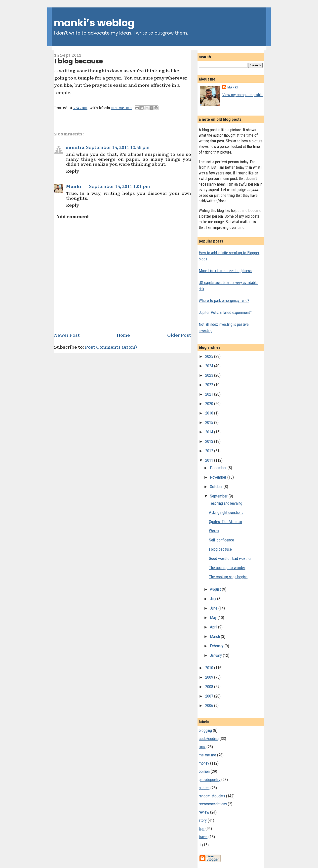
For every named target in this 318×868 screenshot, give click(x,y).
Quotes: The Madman (225, 522)
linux (202, 747)
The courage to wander (227, 568)
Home (123, 335)
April (214, 627)
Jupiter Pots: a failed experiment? (225, 312)
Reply (73, 171)
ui (200, 845)
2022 (210, 385)
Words (214, 531)
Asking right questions (226, 513)
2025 (210, 356)
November (219, 477)
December (219, 468)
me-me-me (121, 108)
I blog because (79, 61)
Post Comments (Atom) (111, 347)
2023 (210, 375)
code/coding (209, 739)
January (216, 655)
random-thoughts (212, 796)
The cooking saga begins (228, 577)
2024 (210, 366)
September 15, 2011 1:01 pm (119, 186)
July (214, 599)
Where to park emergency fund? (224, 301)
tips (202, 829)
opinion (204, 771)
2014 (210, 432)
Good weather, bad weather (230, 558)
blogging (205, 730)
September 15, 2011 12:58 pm (118, 147)
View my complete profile (242, 95)
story (203, 820)
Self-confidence (221, 540)
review (204, 812)
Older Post (179, 335)
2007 (210, 696)
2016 (210, 413)
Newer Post (67, 335)
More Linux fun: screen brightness (225, 271)
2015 (210, 423)
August (216, 589)
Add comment (73, 217)
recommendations (213, 804)
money (204, 763)
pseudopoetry (210, 780)
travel (203, 837)
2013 (210, 441)
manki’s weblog (94, 23)
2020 (210, 404)
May (214, 618)
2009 (210, 677)
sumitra (75, 147)
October (217, 487)
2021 (210, 394)
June (214, 608)
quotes (204, 788)
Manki (74, 186)
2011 (210, 460)
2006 (210, 706)
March (215, 637)
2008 (210, 687)
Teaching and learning (226, 503)
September (219, 496)
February (217, 646)
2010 (210, 668)
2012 (210, 451)
